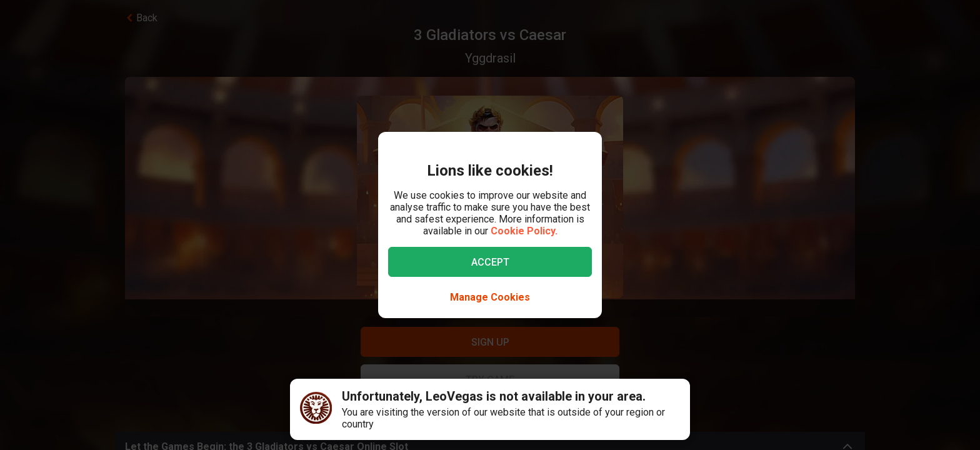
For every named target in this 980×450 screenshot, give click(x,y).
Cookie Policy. (524, 231)
